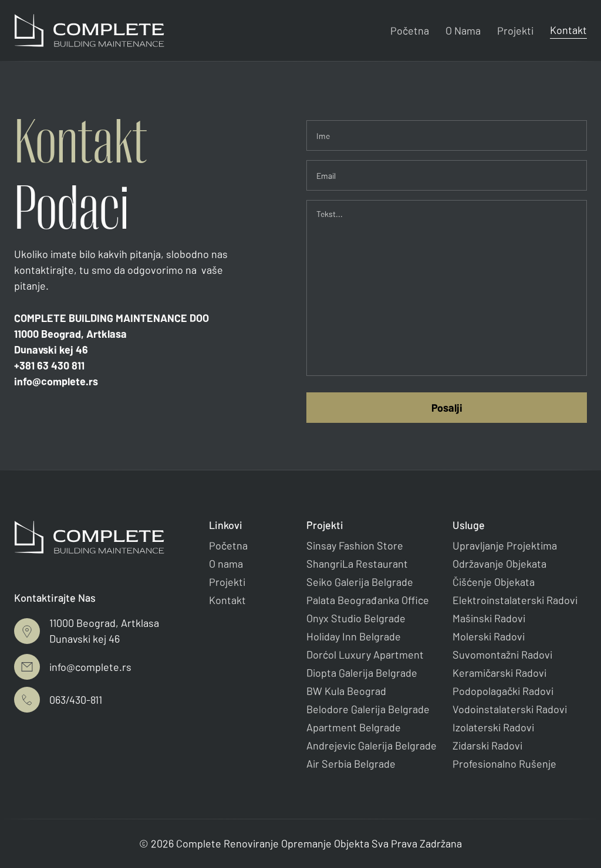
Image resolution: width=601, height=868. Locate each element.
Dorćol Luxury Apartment (365, 655)
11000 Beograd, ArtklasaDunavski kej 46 (70, 342)
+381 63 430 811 (49, 365)
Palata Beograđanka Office (368, 600)
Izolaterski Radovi (493, 727)
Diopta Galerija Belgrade (362, 673)
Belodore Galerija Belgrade (368, 709)
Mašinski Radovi (489, 618)
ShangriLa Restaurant (357, 564)
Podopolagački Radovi (503, 691)
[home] (89, 30)
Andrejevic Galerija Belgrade (372, 745)
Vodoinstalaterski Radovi (510, 709)
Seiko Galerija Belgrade (360, 582)
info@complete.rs (56, 381)
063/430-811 (76, 700)
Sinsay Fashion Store (355, 545)
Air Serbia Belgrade (351, 764)
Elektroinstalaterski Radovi (515, 600)
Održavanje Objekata (499, 564)
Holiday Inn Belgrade (354, 636)
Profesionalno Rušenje (504, 764)
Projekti (515, 30)
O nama (226, 564)
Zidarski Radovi (487, 745)
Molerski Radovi (489, 636)
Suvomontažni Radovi (502, 655)
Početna (410, 30)
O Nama (463, 30)
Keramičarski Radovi (499, 673)
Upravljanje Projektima (505, 545)
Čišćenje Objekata (494, 582)
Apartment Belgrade (354, 727)
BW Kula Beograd (346, 691)
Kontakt (568, 30)
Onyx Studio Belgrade (356, 618)
